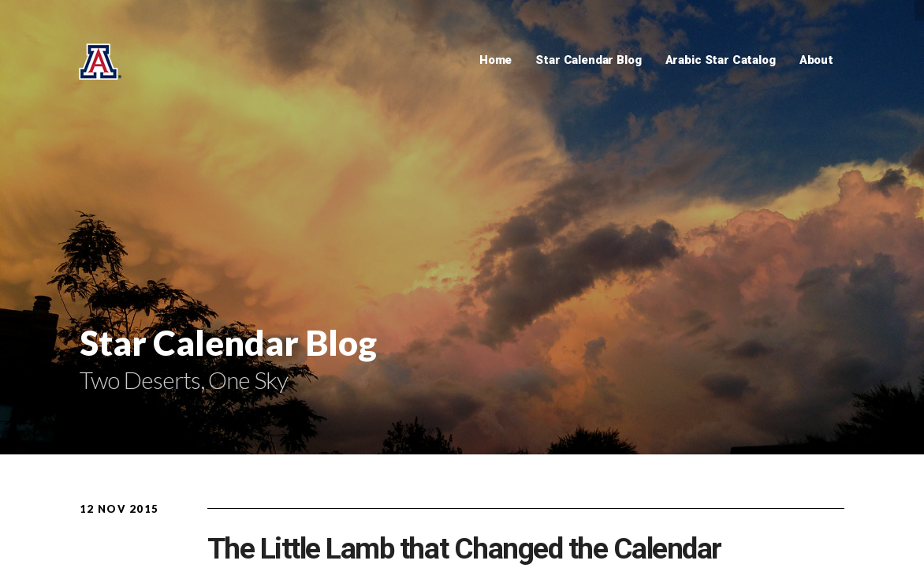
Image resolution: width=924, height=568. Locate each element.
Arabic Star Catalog (721, 60)
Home (496, 60)
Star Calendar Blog (588, 60)
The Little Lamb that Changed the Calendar (464, 549)
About (816, 60)
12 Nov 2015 (119, 509)
